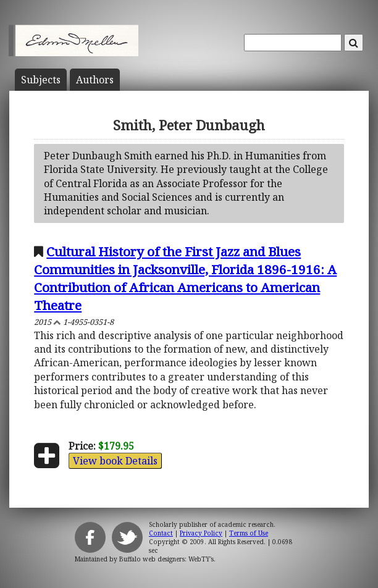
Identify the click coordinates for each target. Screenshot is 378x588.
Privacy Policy (201, 533)
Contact (161, 533)
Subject (41, 80)
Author (95, 80)
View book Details (115, 461)
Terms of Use (249, 533)
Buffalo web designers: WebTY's (166, 559)
